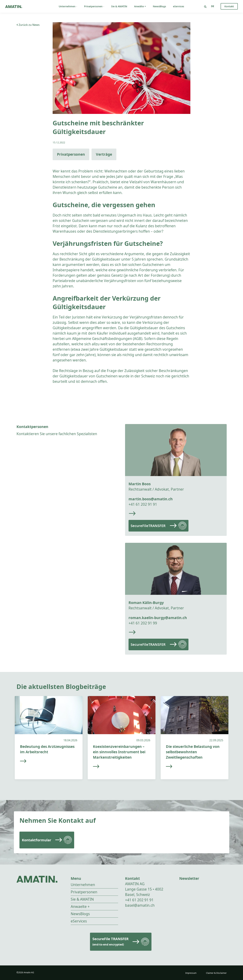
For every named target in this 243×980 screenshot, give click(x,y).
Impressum (191, 973)
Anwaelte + (80, 906)
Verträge (104, 154)
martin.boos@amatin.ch (151, 499)
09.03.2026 (143, 740)
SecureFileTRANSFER (148, 526)
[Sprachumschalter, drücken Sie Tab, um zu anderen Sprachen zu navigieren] (213, 6)
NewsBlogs (159, 6)
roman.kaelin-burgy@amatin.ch (158, 618)
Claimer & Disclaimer (216, 973)
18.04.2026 (70, 740)
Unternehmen (68, 6)
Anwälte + (140, 6)
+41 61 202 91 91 (143, 504)
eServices (179, 6)
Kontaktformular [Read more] (37, 840)
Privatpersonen (94, 6)
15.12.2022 (59, 142)
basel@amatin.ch (140, 905)
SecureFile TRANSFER (110, 941)
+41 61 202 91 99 (143, 623)
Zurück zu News (28, 25)
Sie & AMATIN (119, 6)
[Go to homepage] (14, 6)
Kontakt (229, 6)
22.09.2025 (216, 740)
